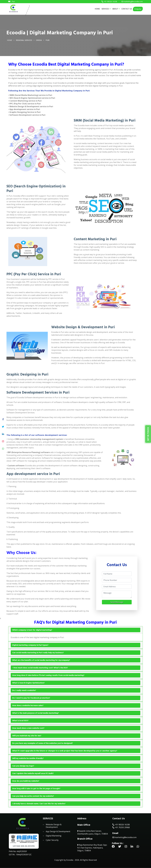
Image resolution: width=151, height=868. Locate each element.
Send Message (117, 602)
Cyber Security (52, 840)
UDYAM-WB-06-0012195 (24, 846)
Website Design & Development (54, 826)
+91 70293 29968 (121, 827)
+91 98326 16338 (121, 825)
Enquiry (138, 9)
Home (10, 40)
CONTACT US (127, 9)
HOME (97, 9)
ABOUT (116, 9)
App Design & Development (58, 831)
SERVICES (106, 9)
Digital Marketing (54, 836)
